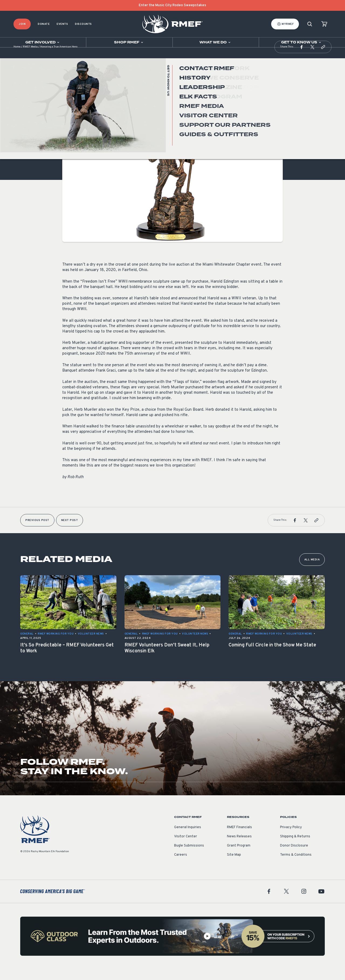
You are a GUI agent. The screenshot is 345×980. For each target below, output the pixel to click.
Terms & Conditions (296, 866)
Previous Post (37, 531)
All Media (312, 570)
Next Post (70, 531)
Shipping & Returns (295, 847)
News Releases (239, 847)
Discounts (83, 24)
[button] (302, 58)
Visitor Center (186, 847)
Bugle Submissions (189, 856)
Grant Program (239, 856)
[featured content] (172, 947)
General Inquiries (188, 838)
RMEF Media (30, 58)
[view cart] (324, 24)
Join (22, 24)
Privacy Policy (291, 838)
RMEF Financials (239, 838)
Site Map (234, 866)
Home (17, 58)
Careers (181, 866)
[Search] (310, 24)
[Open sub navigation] (43, 42)
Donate (44, 24)
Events (62, 24)
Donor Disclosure (294, 856)
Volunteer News (75, 113)
